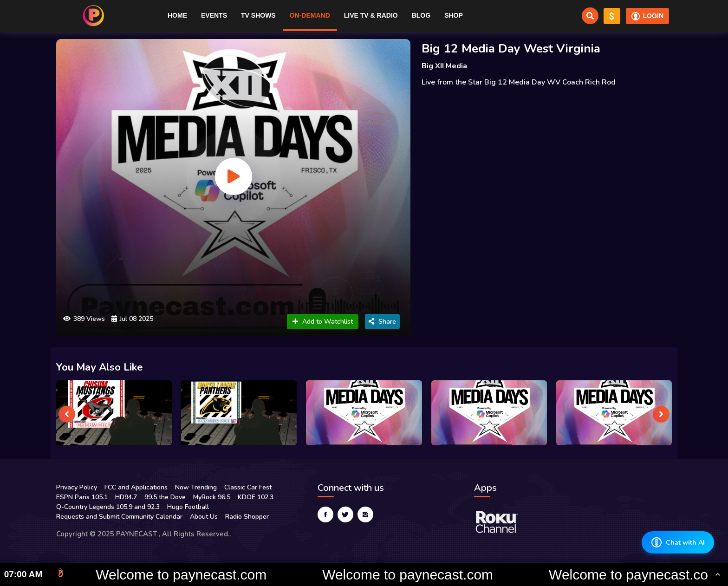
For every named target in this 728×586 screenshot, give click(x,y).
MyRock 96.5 (212, 497)
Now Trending (196, 487)
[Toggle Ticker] (718, 574)
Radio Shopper (247, 517)
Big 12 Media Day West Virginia (511, 49)
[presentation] (67, 414)
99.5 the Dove (165, 497)
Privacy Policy (77, 487)
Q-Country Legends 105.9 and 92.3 (108, 507)
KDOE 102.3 (256, 497)
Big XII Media (444, 66)
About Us (204, 517)
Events (214, 15)
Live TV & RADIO (371, 15)
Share (382, 322)
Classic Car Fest (248, 487)
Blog (421, 15)
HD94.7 (126, 497)
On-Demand (310, 15)
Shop (454, 15)
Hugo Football (188, 507)
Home (177, 15)
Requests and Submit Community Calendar (119, 517)
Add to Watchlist (323, 322)
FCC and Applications (136, 487)
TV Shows (258, 15)
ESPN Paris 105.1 (82, 497)
